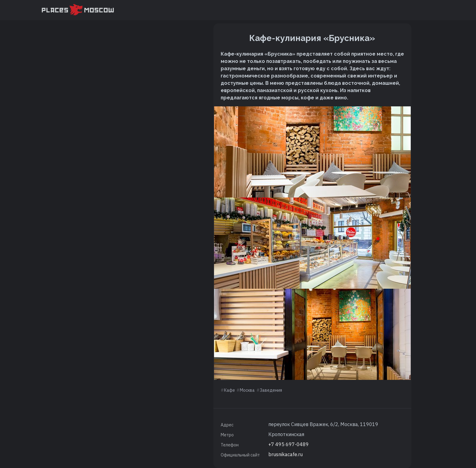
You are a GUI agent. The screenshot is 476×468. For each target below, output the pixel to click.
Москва (247, 390)
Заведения (271, 390)
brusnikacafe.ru (286, 454)
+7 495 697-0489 (289, 444)
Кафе (229, 390)
